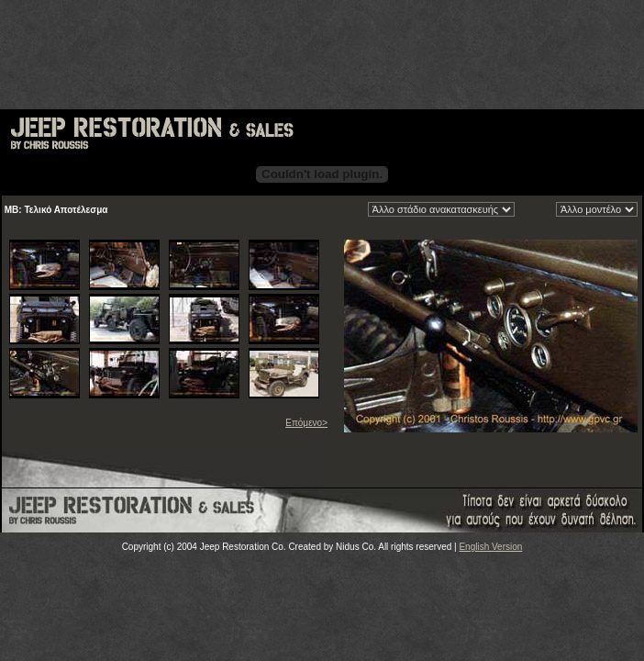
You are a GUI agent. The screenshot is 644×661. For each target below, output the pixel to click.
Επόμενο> (306, 423)
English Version (490, 547)
